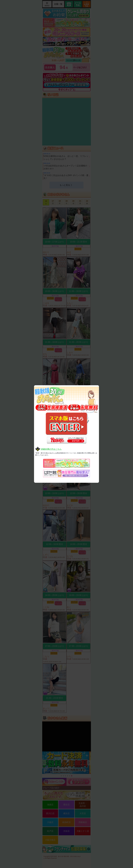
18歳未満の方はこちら (51, 449)
